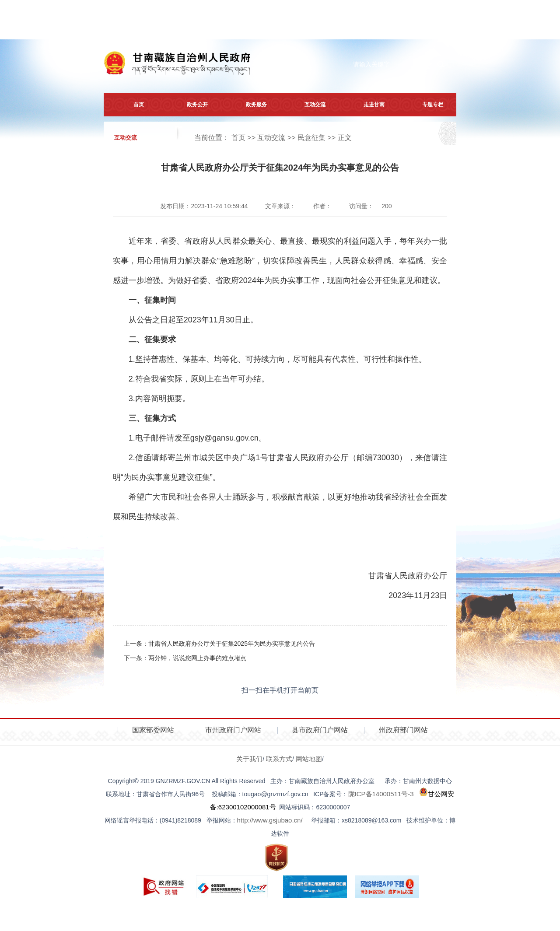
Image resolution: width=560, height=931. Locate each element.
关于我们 (249, 759)
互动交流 (309, 105)
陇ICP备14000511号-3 (381, 794)
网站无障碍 (321, 29)
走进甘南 (368, 105)
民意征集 (311, 138)
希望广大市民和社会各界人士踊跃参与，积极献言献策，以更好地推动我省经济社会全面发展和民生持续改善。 (280, 507)
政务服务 (251, 105)
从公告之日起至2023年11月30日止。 (193, 320)
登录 (441, 29)
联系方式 (279, 759)
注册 (412, 29)
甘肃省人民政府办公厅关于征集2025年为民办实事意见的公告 (232, 644)
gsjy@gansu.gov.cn (224, 438)
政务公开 (192, 105)
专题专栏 (427, 105)
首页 (133, 105)
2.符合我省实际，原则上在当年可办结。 (199, 379)
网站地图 (309, 759)
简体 (185, 29)
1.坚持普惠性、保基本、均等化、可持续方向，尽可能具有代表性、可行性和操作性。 (278, 359)
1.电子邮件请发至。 (198, 438)
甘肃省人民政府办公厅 (406, 576)
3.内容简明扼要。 (159, 399)
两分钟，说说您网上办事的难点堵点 (197, 658)
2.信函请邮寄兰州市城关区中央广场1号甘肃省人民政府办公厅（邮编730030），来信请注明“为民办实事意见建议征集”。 (280, 467)
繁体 (167, 29)
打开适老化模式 (368, 29)
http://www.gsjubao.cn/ (270, 820)
